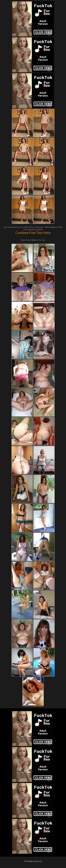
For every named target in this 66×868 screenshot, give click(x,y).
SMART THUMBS (38, 706)
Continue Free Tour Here (33, 233)
